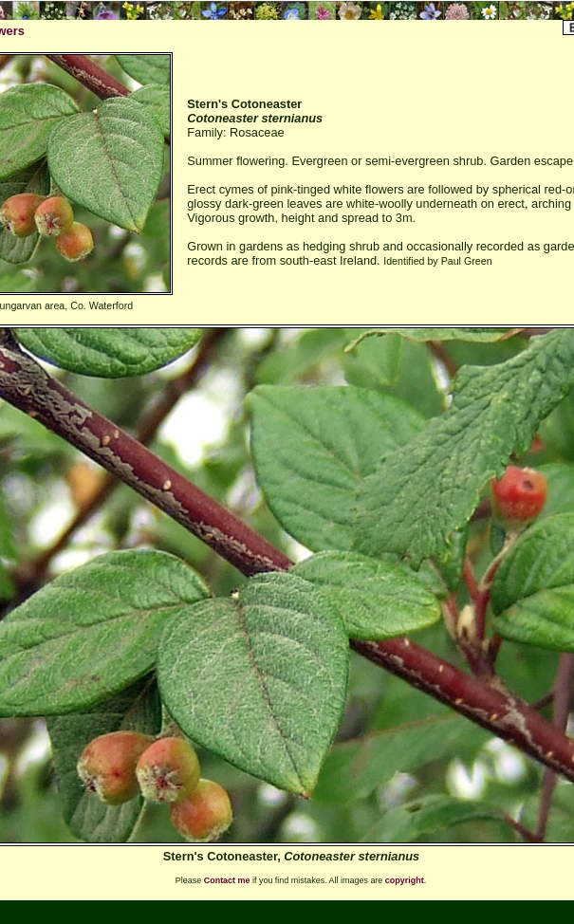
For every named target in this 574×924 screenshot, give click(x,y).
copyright (405, 880)
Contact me (227, 880)
